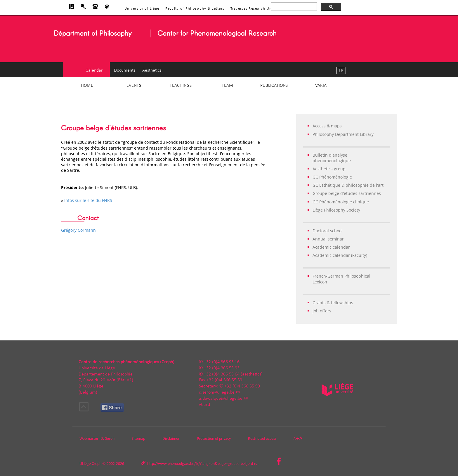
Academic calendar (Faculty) (340, 255)
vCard (204, 405)
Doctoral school (328, 231)
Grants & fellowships (333, 303)
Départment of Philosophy (93, 33)
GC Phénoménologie (332, 177)
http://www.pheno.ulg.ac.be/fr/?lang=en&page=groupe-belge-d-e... (203, 464)
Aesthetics (152, 70)
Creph (97, 464)
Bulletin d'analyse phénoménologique (332, 158)
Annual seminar (328, 239)
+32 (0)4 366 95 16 (222, 362)
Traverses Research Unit (253, 9)
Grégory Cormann (78, 230)
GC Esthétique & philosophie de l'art (348, 185)
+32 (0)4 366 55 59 (224, 380)
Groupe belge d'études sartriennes (347, 193)
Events (134, 86)
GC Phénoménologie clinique (341, 202)
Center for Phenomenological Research (217, 33)
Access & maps (327, 126)
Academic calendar (331, 247)
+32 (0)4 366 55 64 (222, 374)
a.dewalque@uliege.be (221, 399)
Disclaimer (171, 439)
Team (227, 86)
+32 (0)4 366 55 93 (222, 368)
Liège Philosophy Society (336, 210)
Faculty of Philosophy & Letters (195, 9)
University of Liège (142, 9)
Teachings (181, 86)
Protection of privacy (214, 439)
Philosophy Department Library (343, 134)
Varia (321, 86)
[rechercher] (293, 7)
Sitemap (138, 439)
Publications (274, 86)
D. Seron (107, 439)
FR (341, 70)
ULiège (85, 464)
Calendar (94, 70)
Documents (125, 70)
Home (87, 86)
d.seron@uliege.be (217, 392)
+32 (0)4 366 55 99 (242, 386)
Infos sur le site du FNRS (88, 200)
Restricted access (262, 439)
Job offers (322, 311)
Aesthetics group (329, 169)
